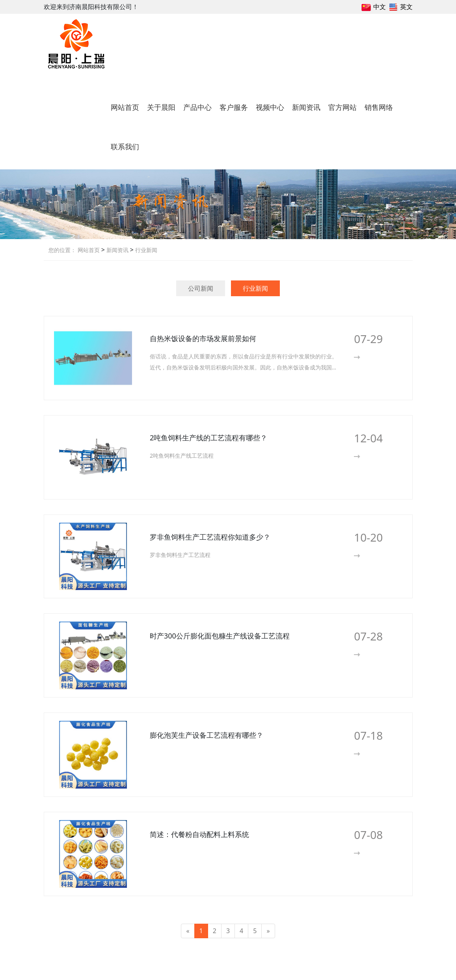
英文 (406, 7)
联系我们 (125, 147)
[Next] (268, 931)
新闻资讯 (306, 107)
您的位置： (62, 250)
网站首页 (125, 107)
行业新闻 (145, 250)
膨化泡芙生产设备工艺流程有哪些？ (207, 735)
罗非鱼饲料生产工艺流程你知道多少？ (210, 537)
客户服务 (234, 107)
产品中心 (197, 107)
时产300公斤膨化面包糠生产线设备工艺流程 (220, 636)
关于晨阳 (161, 107)
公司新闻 (201, 288)
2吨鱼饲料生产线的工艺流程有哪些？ (208, 438)
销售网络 (379, 107)
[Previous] (188, 931)
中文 (380, 7)
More (370, 357)
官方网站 (342, 107)
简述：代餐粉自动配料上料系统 (199, 834)
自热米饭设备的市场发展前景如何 (203, 338)
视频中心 (270, 107)
